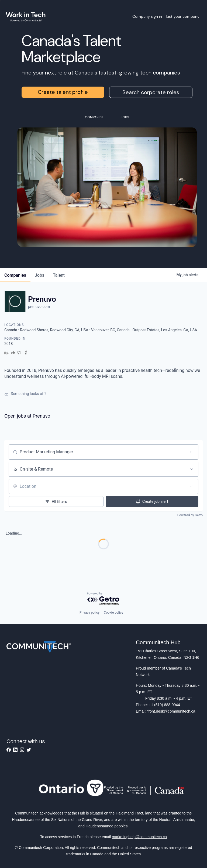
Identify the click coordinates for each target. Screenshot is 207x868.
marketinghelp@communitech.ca (139, 837)
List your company (183, 16)
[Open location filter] (191, 486)
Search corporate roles (151, 92)
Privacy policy (89, 613)
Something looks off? (25, 394)
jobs (39, 275)
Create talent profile (63, 92)
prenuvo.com (39, 307)
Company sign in (147, 16)
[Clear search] (191, 452)
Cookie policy (113, 613)
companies (15, 275)
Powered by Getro (190, 515)
